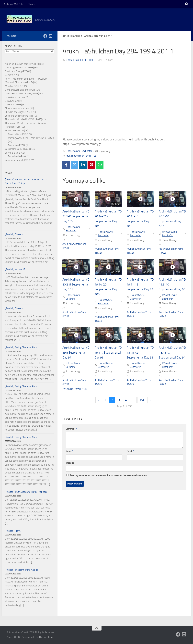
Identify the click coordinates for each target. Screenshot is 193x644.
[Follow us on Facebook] (45, 36)
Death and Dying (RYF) (16, 71)
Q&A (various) (12, 101)
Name (69, 458)
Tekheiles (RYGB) (17, 145)
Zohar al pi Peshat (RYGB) (18, 160)
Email (130, 458)
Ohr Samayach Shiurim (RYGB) (20, 90)
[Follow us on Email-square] (51, 36)
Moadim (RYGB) (13, 86)
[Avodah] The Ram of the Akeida (21, 570)
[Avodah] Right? (13, 531)
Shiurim (32, 4)
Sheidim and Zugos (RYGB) (18, 112)
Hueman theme (46, 637)
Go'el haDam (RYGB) (18, 134)
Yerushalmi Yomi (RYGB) (76, 396)
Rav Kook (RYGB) (13, 105)
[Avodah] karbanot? (15, 269)
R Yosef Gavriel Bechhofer (81, 60)
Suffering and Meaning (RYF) (20, 116)
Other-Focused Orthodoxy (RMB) (22, 94)
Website (70, 470)
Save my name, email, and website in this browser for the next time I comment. (108, 482)
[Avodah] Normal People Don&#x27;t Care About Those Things (27, 182)
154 (143, 407)
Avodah (9, 173)
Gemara (9, 75)
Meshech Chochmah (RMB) (19, 82)
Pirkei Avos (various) (15, 97)
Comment (71, 436)
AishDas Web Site (14, 4)
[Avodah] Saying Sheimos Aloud (21, 347)
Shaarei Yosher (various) (17, 108)
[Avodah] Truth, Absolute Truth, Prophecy (26, 492)
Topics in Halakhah (14, 131)
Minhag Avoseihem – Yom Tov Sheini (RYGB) (31, 138)
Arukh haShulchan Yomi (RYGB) (83, 155)
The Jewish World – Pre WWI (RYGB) (23, 119)
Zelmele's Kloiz (13, 153)
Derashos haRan (16, 156)
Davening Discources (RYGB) (19, 68)
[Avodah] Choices (14, 234)
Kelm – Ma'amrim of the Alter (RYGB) (24, 79)
